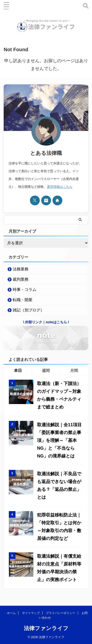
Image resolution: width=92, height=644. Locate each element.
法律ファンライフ (46, 628)
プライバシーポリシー (61, 613)
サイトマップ (31, 613)
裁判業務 (21, 279)
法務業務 (21, 269)
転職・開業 (23, 300)
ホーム (11, 613)
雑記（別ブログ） (28, 310)
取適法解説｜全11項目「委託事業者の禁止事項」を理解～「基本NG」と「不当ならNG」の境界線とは (59, 440)
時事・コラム (25, 290)
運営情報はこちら (60, 187)
